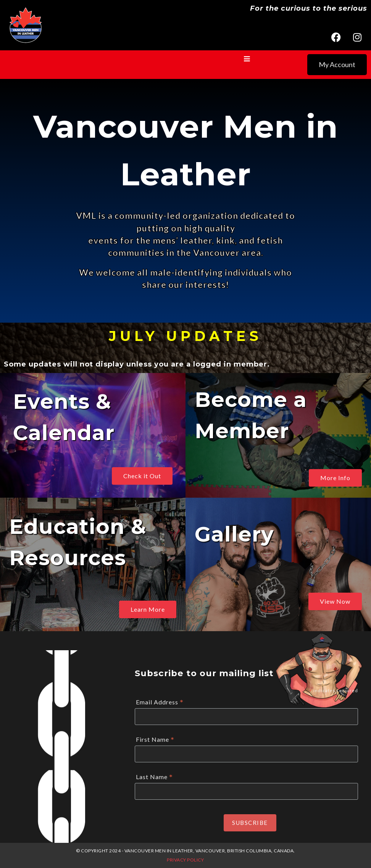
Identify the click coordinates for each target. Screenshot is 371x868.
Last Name (154, 777)
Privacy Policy (185, 860)
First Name (155, 740)
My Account (337, 64)
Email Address (160, 702)
